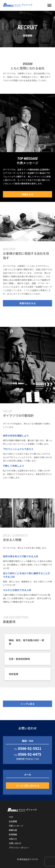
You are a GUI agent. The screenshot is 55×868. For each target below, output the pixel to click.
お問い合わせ (15, 843)
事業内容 (13, 830)
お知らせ (13, 839)
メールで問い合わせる (28, 786)
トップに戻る (28, 704)
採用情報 (13, 835)
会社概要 (13, 821)
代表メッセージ (16, 826)
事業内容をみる (28, 303)
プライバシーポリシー (19, 848)
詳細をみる (28, 194)
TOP (11, 817)
